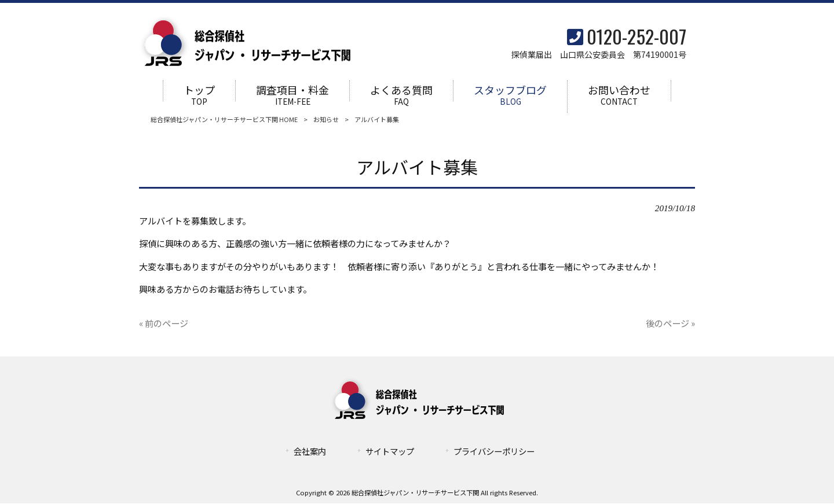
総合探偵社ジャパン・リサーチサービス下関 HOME (224, 120)
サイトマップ (390, 452)
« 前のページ (164, 323)
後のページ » (670, 323)
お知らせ (326, 120)
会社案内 (310, 452)
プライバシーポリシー (494, 452)
